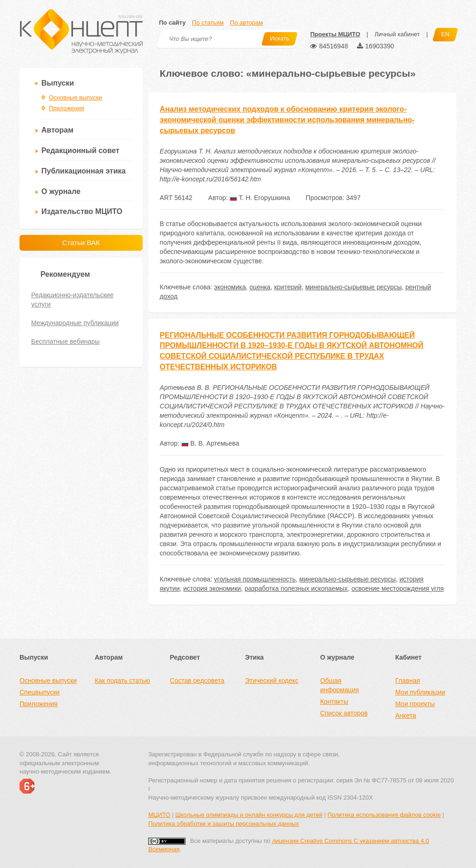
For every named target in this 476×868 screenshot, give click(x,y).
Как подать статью (122, 681)
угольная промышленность (255, 579)
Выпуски (58, 83)
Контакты (334, 701)
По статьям (208, 23)
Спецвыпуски (40, 692)
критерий (288, 287)
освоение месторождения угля (398, 588)
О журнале (61, 191)
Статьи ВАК (81, 243)
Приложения (66, 108)
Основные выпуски (75, 97)
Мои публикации (420, 692)
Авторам (57, 130)
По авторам (246, 23)
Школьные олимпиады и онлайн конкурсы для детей (249, 815)
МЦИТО (159, 815)
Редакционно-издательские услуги (72, 300)
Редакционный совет (80, 150)
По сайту (172, 23)
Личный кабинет (397, 34)
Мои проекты (415, 704)
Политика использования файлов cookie (384, 815)
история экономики (212, 588)
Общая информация (340, 685)
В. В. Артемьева (210, 443)
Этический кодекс (272, 681)
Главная (407, 681)
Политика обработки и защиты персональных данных (224, 824)
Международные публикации (75, 323)
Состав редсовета (197, 681)
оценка (260, 287)
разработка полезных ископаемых (296, 588)
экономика (230, 287)
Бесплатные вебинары (65, 341)
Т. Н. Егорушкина (260, 198)
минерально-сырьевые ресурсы (354, 287)
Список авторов (344, 713)
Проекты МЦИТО (335, 34)
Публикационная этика (83, 171)
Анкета (406, 715)
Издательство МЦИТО (82, 211)
